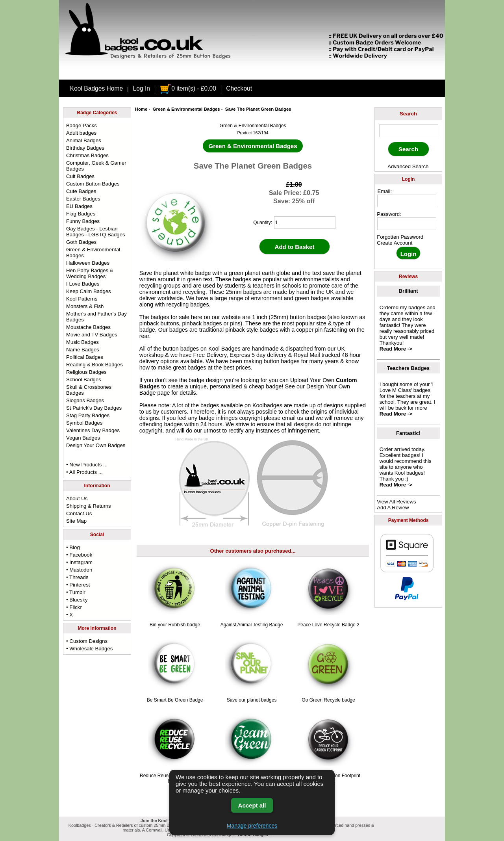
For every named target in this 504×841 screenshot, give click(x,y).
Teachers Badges (408, 368)
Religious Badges (86, 372)
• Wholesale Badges (89, 649)
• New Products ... (87, 465)
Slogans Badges (85, 400)
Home (141, 109)
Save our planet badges (252, 700)
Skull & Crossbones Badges (89, 390)
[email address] (407, 201)
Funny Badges (83, 221)
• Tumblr (76, 592)
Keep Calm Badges (89, 291)
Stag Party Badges (88, 415)
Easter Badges (83, 199)
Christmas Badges (87, 155)
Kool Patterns (82, 299)
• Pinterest (78, 585)
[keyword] (409, 131)
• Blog (73, 547)
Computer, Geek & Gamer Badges (96, 166)
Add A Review (393, 508)
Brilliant (409, 291)
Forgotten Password (400, 237)
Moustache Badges (88, 327)
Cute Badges (81, 191)
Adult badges (81, 133)
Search (408, 114)
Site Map (76, 521)
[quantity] (305, 223)
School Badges (84, 380)
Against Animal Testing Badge (252, 625)
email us (293, 418)
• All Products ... (84, 472)
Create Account (395, 243)
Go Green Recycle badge (328, 700)
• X (69, 615)
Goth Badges (81, 242)
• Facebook (79, 555)
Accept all (252, 805)
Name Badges (83, 350)
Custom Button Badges (93, 184)
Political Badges (85, 357)
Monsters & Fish (85, 306)
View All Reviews (396, 502)
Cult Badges (80, 176)
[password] (407, 224)
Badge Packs (82, 125)
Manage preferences (252, 826)
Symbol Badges (84, 423)
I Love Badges (83, 284)
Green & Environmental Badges (186, 109)
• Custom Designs (87, 641)
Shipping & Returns (89, 506)
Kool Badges (224, 349)
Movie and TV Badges (92, 335)
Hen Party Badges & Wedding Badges (90, 273)
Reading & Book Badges (94, 365)
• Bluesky (77, 600)
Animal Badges (84, 140)
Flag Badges (81, 214)
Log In (142, 88)
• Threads (77, 577)
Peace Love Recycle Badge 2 (328, 625)
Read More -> (396, 349)
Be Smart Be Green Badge (175, 700)
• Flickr (74, 607)
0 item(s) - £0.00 (188, 88)
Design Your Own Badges (96, 445)
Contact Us (79, 513)
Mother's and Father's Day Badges (96, 317)
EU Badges (79, 206)
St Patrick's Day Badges (94, 408)
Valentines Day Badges (93, 430)
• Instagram (79, 562)
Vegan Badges (83, 438)
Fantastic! (408, 433)
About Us (77, 498)
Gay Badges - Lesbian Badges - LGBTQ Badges (96, 232)
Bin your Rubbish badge (175, 625)
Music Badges (82, 342)
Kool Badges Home (96, 88)
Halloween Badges (88, 263)
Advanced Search (408, 166)
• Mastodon (79, 570)
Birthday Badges (85, 148)
